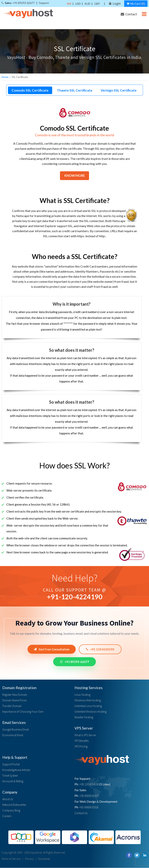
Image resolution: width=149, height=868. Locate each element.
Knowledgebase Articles (16, 770)
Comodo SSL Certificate (30, 90)
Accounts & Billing (13, 781)
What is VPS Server (85, 735)
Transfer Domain (12, 706)
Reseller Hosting (84, 717)
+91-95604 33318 (89, 807)
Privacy (29, 859)
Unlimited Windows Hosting (91, 712)
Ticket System (10, 776)
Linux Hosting (82, 695)
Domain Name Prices (14, 700)
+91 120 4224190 (100, 649)
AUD (87, 4)
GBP (97, 4)
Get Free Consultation (51, 649)
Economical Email (13, 735)
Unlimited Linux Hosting (88, 706)
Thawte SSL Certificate (75, 90)
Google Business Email (16, 730)
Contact (129, 14)
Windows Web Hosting (88, 700)
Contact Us (81, 813)
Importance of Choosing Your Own (23, 712)
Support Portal (11, 764)
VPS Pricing (81, 747)
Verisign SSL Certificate (119, 90)
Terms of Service (11, 859)
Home (5, 77)
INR (69, 4)
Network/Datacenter (14, 805)
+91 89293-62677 (75, 662)
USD (78, 4)
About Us (8, 799)
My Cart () (136, 4)
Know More (74, 176)
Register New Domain (15, 695)
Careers (7, 816)
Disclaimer (44, 859)
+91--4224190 (75, 597)
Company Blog (11, 811)
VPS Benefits (82, 741)
